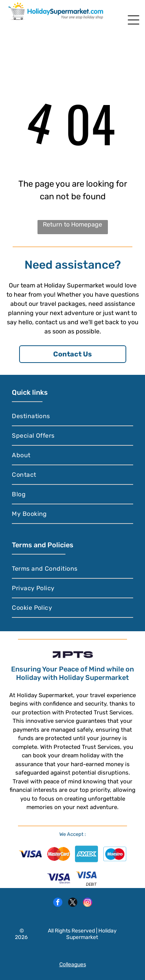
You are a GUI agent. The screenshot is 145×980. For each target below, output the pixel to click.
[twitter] (73, 903)
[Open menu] (134, 20)
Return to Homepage (72, 224)
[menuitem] (72, 416)
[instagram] (88, 903)
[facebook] (58, 903)
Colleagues (73, 964)
